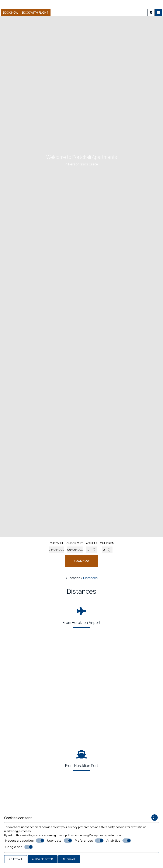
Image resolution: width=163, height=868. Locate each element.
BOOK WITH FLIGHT (35, 12)
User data (60, 841)
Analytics (119, 841)
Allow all (69, 859)
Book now (11, 12)
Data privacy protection (105, 835)
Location (74, 578)
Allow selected (43, 859)
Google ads (19, 847)
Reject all (16, 859)
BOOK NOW (82, 561)
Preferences (89, 841)
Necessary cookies (25, 841)
